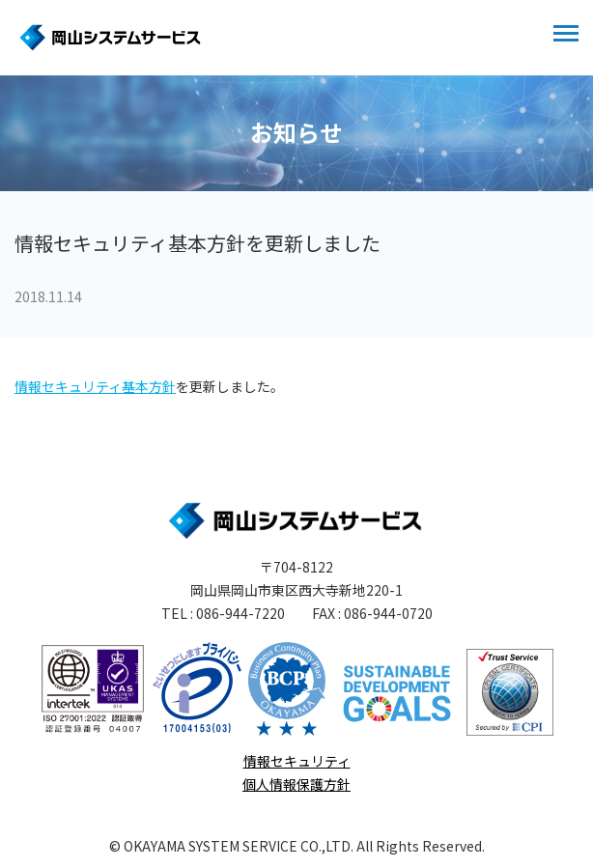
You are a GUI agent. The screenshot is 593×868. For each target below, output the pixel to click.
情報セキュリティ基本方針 (95, 386)
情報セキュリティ (297, 761)
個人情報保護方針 (296, 784)
